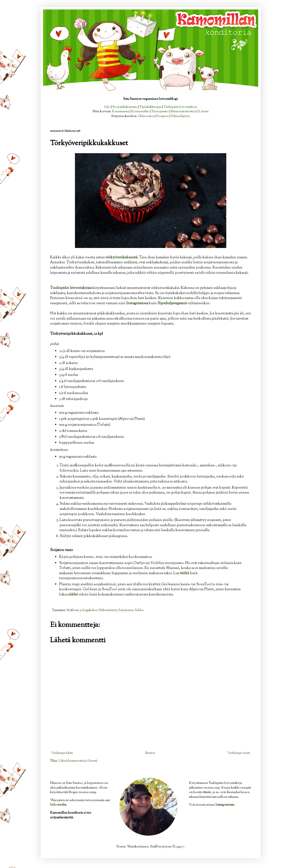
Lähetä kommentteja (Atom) (78, 761)
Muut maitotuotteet (184, 112)
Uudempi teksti (62, 753)
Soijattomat (126, 610)
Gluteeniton (146, 116)
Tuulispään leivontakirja (180, 107)
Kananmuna (120, 112)
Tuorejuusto (160, 112)
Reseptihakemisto (125, 107)
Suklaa (139, 610)
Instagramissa (225, 805)
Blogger (178, 847)
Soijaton (163, 116)
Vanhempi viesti (239, 753)
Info (107, 107)
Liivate (204, 112)
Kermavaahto (140, 112)
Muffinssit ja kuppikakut (82, 610)
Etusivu (150, 753)
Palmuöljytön (180, 116)
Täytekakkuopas (150, 107)
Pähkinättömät (108, 610)
